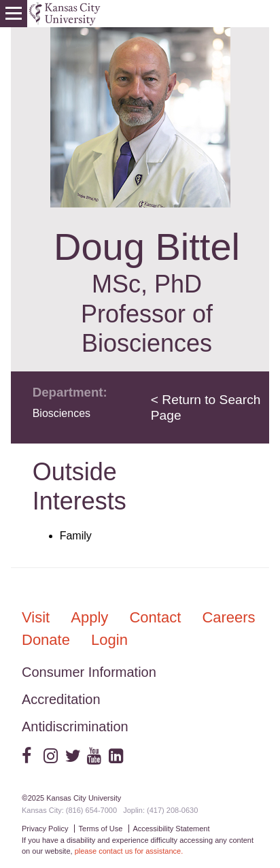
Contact (157, 617)
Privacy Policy (45, 829)
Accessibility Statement (171, 829)
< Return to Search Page (206, 407)
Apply (91, 617)
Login (109, 640)
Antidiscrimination (75, 727)
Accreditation (61, 699)
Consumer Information (89, 672)
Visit (38, 617)
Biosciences (62, 413)
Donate (48, 640)
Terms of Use (101, 829)
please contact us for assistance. (129, 851)
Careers (228, 617)
